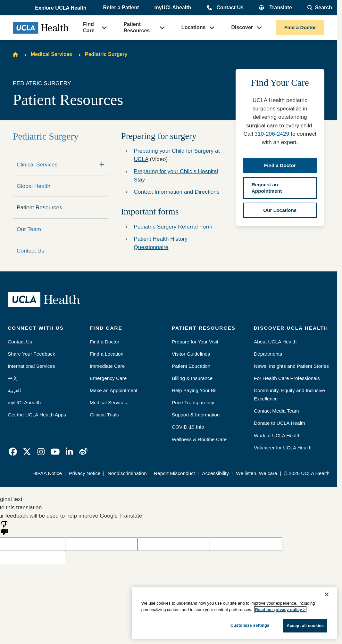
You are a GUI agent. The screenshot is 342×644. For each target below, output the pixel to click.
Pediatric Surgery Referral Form (173, 227)
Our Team (29, 229)
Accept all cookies (305, 626)
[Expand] (102, 165)
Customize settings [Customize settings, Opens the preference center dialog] (250, 625)
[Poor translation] (4, 527)
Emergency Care (108, 378)
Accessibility (215, 473)
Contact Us (230, 8)
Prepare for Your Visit (195, 342)
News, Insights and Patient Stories (291, 366)
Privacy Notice (85, 473)
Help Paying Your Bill (195, 390)
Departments (268, 354)
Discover (242, 27)
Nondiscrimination (127, 473)
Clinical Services (37, 165)
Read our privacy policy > (280, 610)
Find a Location (107, 354)
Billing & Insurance (192, 378)
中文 (13, 378)
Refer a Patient (121, 8)
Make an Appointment (114, 390)
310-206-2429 (272, 134)
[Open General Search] (320, 8)
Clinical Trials (104, 415)
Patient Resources (137, 27)
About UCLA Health (275, 342)
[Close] (327, 594)
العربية (14, 390)
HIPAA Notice (47, 473)
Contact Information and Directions (176, 192)
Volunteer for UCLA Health (283, 448)
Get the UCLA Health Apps (37, 415)
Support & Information (196, 415)
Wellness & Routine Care (199, 439)
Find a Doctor (300, 27)
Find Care (89, 27)
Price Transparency (193, 402)
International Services (31, 366)
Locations (194, 27)
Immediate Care (107, 366)
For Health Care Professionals (287, 378)
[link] (13, 452)
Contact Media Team (276, 411)
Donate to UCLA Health (279, 423)
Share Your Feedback (31, 354)
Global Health (33, 186)
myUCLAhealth (173, 8)
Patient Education (191, 366)
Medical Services (51, 54)
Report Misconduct (174, 473)
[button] (61, 8)
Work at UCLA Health (277, 435)
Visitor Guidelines (191, 354)
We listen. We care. (257, 473)
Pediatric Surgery (106, 54)
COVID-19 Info (188, 427)
